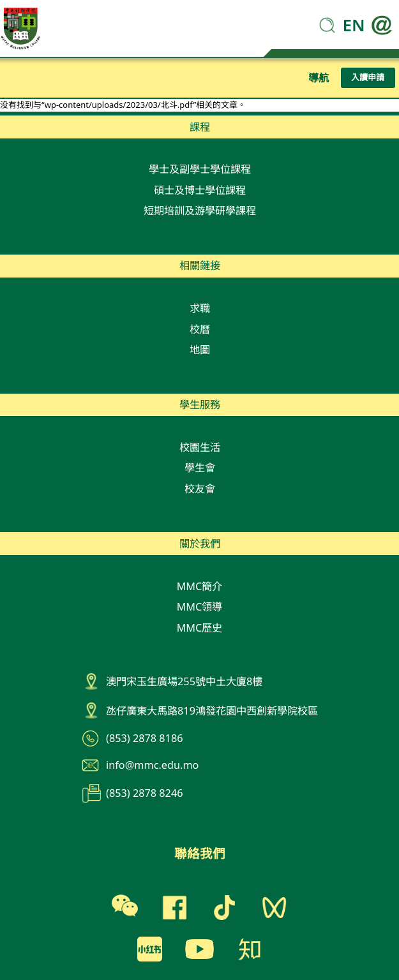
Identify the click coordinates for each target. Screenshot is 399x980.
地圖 (200, 350)
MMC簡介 (200, 586)
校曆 (200, 329)
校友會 (200, 489)
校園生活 (200, 447)
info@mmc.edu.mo (152, 765)
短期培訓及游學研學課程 (200, 211)
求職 (200, 308)
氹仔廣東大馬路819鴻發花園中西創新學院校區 (212, 711)
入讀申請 (368, 77)
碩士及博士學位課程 (200, 190)
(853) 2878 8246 (144, 793)
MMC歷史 (200, 628)
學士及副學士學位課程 (200, 169)
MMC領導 (200, 607)
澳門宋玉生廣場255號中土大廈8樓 (184, 681)
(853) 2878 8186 (144, 738)
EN (354, 25)
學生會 (200, 468)
